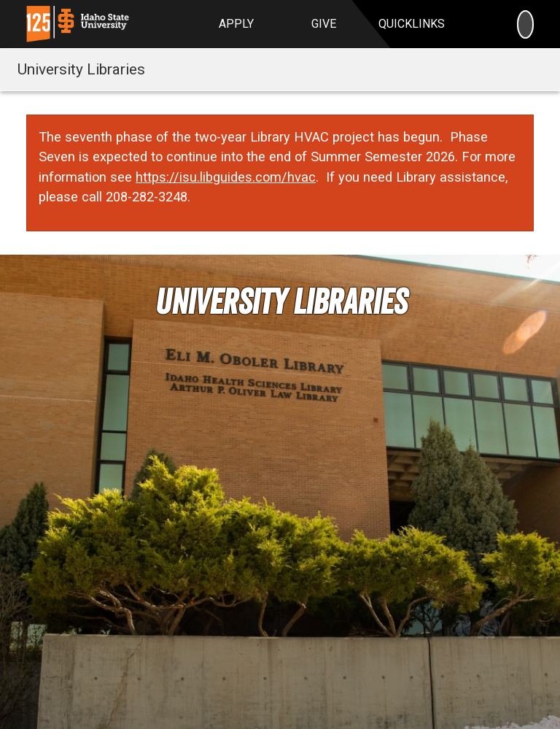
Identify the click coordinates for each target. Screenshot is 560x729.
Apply (236, 24)
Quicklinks (412, 24)
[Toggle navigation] (533, 69)
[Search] (525, 24)
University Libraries (81, 69)
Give (324, 24)
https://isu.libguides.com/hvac (226, 177)
